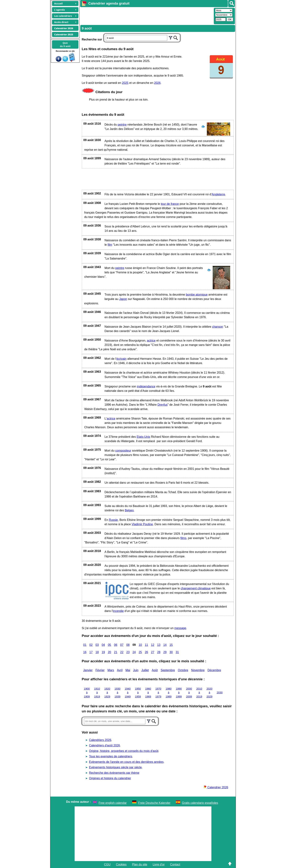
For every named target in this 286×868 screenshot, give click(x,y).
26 (146, 652)
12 (153, 645)
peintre (122, 125)
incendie (118, 611)
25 (140, 652)
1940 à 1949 (128, 693)
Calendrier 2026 (216, 787)
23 (128, 652)
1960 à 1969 (148, 693)
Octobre (183, 670)
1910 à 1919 (97, 693)
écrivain (121, 359)
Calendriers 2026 (100, 740)
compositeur (123, 451)
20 (109, 652)
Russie (113, 520)
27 (153, 652)
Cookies (121, 864)
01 (85, 645)
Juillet (145, 670)
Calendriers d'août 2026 (104, 745)
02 (91, 645)
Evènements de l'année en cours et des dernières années (126, 762)
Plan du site (140, 864)
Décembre (214, 670)
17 (91, 652)
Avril (120, 670)
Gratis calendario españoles (200, 803)
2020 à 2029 (209, 693)
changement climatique (196, 588)
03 (97, 645)
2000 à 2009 (189, 693)
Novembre (198, 670)
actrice (151, 341)
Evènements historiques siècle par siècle (115, 767)
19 (103, 652)
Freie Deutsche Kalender (154, 803)
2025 (125, 83)
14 (165, 645)
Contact (175, 864)
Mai (128, 670)
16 (85, 652)
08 (128, 645)
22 (122, 652)
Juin (136, 670)
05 (109, 645)
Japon (123, 299)
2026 (157, 83)
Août (155, 670)
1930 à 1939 (117, 693)
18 (97, 652)
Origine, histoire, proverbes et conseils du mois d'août (124, 751)
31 (177, 652)
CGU (107, 864)
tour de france (170, 204)
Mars (111, 670)
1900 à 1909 (87, 693)
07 (122, 645)
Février (100, 670)
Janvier (88, 670)
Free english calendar (113, 803)
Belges (129, 510)
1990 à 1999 (179, 693)
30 (171, 652)
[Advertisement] (146, 16)
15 (171, 645)
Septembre (168, 670)
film (110, 245)
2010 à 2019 (199, 693)
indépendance (146, 386)
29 (165, 652)
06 (116, 645)
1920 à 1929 (107, 693)
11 (146, 645)
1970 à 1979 (158, 693)
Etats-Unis (143, 437)
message (180, 628)
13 (159, 645)
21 (116, 652)
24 (134, 652)
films (183, 538)
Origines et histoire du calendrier (110, 778)
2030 (220, 693)
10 (140, 645)
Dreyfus (162, 405)
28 (159, 652)
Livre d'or (159, 864)
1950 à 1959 (138, 693)
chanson (218, 327)
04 (103, 645)
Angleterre (218, 194)
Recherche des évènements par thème (114, 773)
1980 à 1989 (169, 693)
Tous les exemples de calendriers (111, 756)
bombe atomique (197, 295)
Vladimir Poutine (142, 524)
